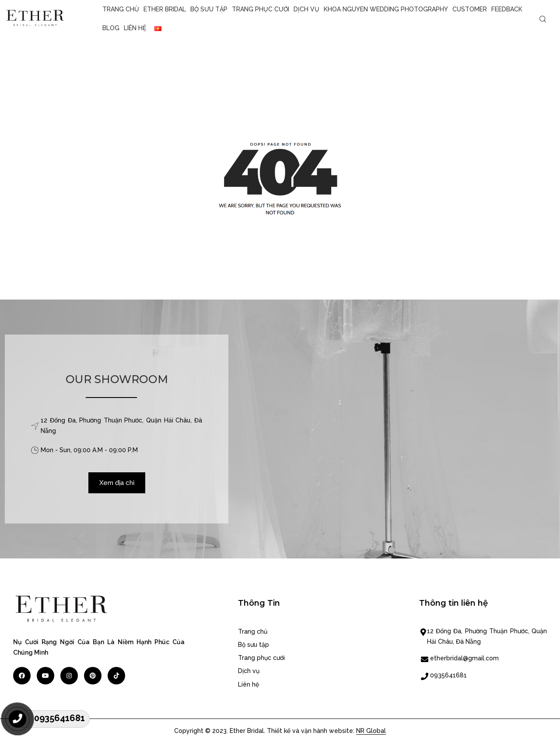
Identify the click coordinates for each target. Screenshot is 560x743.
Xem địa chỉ (117, 483)
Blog (111, 28)
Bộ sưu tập (209, 9)
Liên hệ (135, 28)
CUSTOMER (470, 9)
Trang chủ (121, 9)
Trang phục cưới (261, 9)
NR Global (371, 731)
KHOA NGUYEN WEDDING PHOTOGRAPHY (386, 9)
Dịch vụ (306, 9)
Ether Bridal (165, 9)
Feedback (507, 9)
